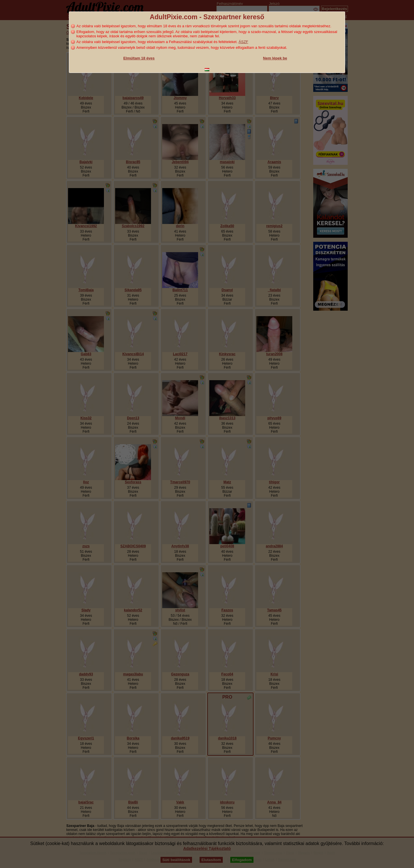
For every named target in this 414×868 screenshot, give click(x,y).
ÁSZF (243, 42)
